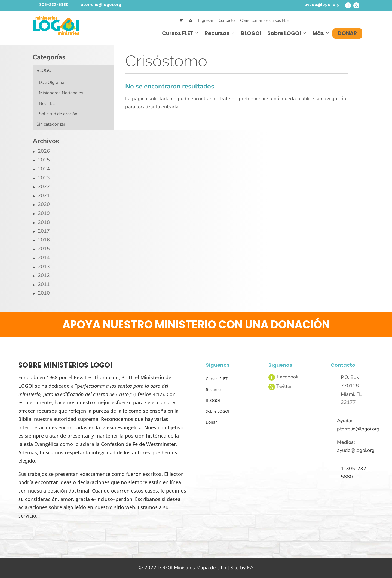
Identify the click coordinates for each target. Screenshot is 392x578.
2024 (44, 169)
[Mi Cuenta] (191, 21)
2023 (44, 178)
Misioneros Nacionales (61, 93)
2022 (44, 186)
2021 (44, 195)
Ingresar (206, 20)
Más (318, 33)
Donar (347, 33)
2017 (44, 231)
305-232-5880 (54, 5)
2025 (44, 160)
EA (250, 568)
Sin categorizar (51, 124)
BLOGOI (251, 33)
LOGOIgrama (52, 82)
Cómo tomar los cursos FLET (266, 20)
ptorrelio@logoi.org (101, 5)
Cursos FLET (178, 33)
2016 (44, 240)
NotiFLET (48, 103)
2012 (44, 275)
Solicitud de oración (58, 114)
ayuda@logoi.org (322, 5)
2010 (44, 293)
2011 (44, 284)
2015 (44, 249)
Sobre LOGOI (284, 33)
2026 (44, 151)
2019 (44, 213)
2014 (44, 258)
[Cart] (181, 21)
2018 (44, 222)
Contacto (227, 20)
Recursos (217, 33)
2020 (44, 204)
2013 (44, 267)
